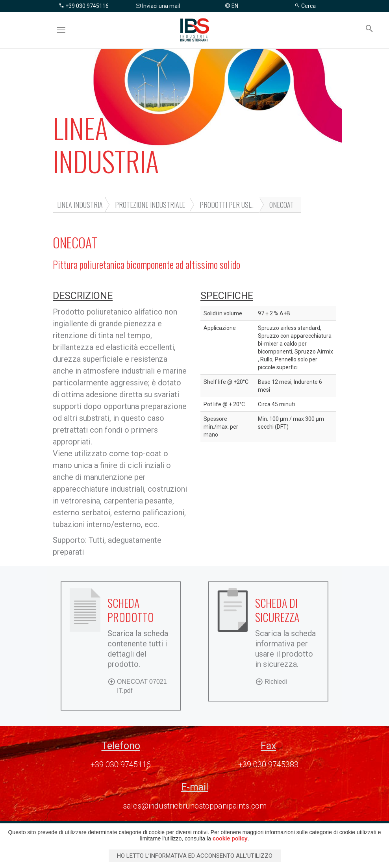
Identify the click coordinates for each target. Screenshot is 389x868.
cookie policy (230, 838)
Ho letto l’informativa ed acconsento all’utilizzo (195, 856)
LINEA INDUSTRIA (80, 205)
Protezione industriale (150, 205)
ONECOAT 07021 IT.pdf (137, 686)
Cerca (305, 6)
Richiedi (271, 681)
